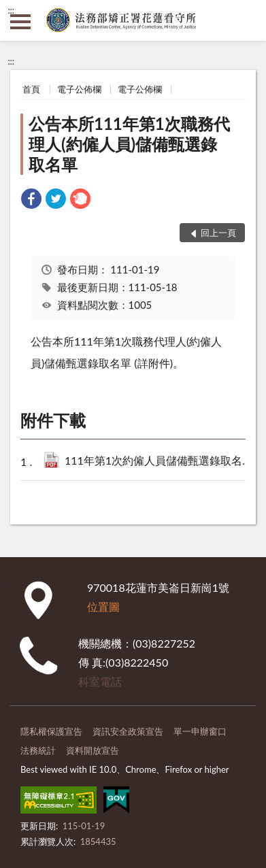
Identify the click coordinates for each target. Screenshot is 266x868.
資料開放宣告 (93, 750)
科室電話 (100, 681)
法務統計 (38, 750)
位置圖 (103, 606)
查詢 (246, 20)
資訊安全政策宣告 (128, 731)
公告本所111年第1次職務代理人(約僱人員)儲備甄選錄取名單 (129, 144)
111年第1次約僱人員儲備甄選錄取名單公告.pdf (160, 462)
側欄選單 (20, 22)
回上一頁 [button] (218, 233)
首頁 (31, 89)
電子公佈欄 (79, 89)
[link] (31, 200)
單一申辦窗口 (200, 731)
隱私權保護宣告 (51, 731)
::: (11, 10)
